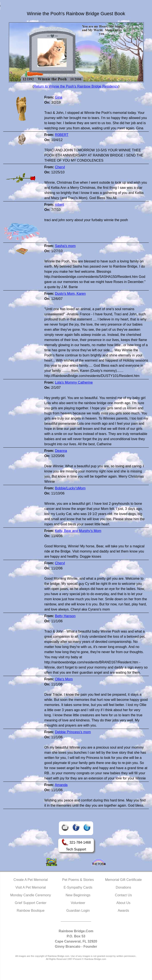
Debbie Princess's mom (73, 732)
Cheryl (60, 167)
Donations (123, 887)
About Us (124, 903)
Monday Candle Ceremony (31, 895)
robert (60, 205)
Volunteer (78, 903)
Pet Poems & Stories (78, 880)
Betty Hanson (65, 616)
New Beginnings (78, 895)
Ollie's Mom (64, 679)
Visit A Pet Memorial (31, 887)
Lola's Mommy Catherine (74, 382)
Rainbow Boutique (31, 911)
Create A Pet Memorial (31, 880)
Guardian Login (78, 911)
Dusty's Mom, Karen (70, 294)
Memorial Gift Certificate (124, 880)
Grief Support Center (31, 903)
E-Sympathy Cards (78, 887)
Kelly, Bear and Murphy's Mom (78, 531)
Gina (59, 97)
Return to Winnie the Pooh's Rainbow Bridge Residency (76, 86)
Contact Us (123, 895)
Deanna (61, 451)
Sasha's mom (65, 246)
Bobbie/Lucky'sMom (70, 488)
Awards (123, 911)
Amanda (61, 785)
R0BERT (62, 135)
